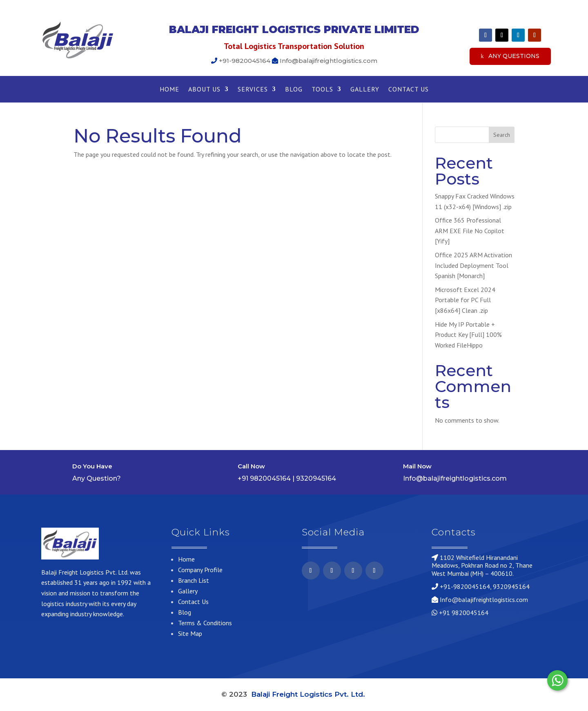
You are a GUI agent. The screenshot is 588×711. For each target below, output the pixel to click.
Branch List (194, 580)
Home (169, 90)
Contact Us (409, 90)
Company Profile (200, 570)
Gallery (365, 90)
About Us (204, 90)
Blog (294, 90)
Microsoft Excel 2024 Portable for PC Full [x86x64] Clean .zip (465, 300)
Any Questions (514, 56)
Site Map (190, 633)
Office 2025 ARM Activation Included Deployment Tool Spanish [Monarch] (473, 265)
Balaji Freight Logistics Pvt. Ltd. (309, 694)
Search (502, 135)
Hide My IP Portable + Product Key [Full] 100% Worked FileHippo (468, 335)
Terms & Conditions (205, 623)
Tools (322, 90)
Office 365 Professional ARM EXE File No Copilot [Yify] (470, 231)
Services (253, 90)
